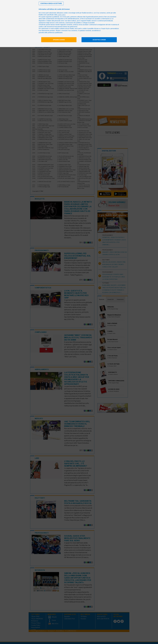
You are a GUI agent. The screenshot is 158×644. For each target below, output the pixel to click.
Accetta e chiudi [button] (99, 40)
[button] (51, 3)
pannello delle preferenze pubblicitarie (51, 33)
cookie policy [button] (61, 15)
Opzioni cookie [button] (59, 40)
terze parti (66, 17)
